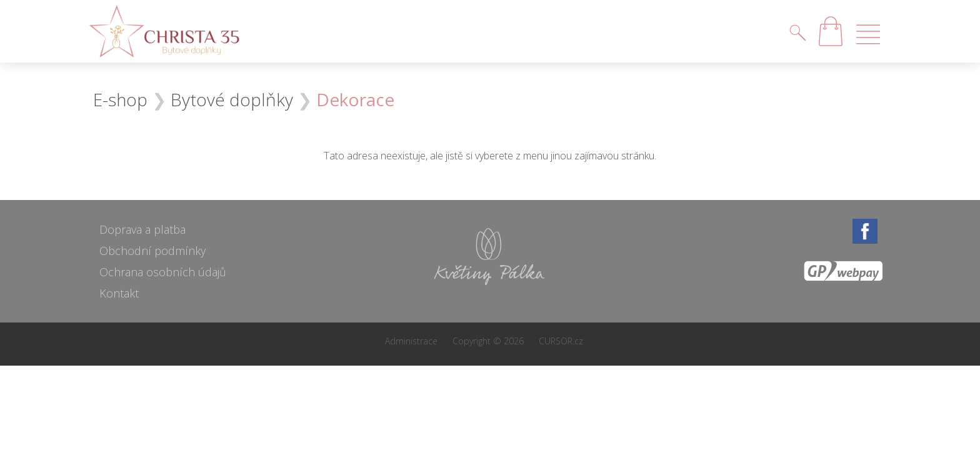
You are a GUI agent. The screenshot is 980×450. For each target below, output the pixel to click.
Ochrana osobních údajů (163, 272)
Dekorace (355, 99)
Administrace (411, 341)
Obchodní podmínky (152, 251)
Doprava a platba (142, 229)
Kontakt (119, 293)
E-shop (120, 99)
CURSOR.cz (561, 341)
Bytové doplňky (232, 99)
